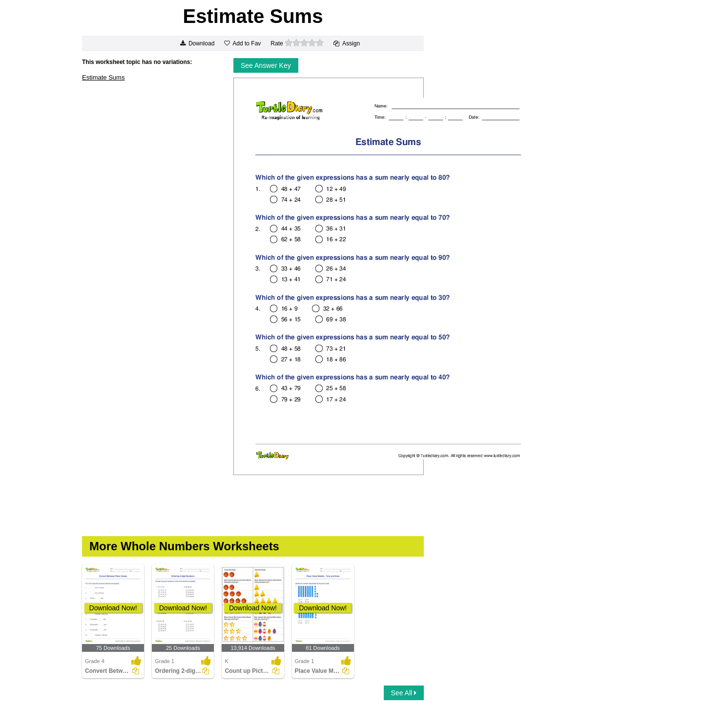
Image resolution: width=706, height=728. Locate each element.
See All (404, 693)
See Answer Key (266, 65)
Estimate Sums (103, 77)
